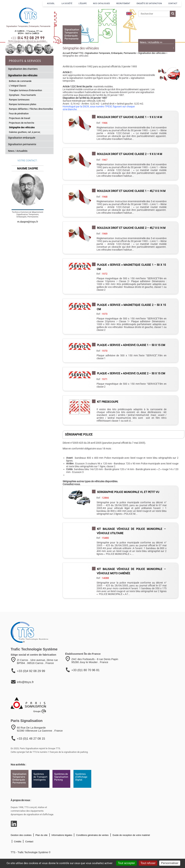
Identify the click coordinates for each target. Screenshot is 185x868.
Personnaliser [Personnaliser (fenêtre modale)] (170, 863)
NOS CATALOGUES (101, 3)
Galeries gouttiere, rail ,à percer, (25, 132)
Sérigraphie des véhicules (22, 127)
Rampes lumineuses (19, 100)
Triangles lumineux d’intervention (25, 90)
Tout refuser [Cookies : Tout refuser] (148, 863)
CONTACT (173, 3)
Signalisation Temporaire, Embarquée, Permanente (111, 53)
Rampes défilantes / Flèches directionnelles (31, 109)
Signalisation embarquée (22, 138)
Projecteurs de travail (19, 118)
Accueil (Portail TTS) (73, 53)
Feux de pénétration (19, 114)
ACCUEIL (51, 3)
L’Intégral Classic (18, 86)
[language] (129, 14)
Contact (29, 842)
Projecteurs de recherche (22, 123)
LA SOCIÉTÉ (67, 3)
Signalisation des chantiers (23, 69)
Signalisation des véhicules (23, 75)
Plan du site (41, 835)
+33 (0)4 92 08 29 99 (31, 671)
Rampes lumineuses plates (23, 104)
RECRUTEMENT (123, 3)
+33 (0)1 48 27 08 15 (31, 739)
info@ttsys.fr (25, 682)
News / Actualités (18, 151)
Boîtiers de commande (20, 81)
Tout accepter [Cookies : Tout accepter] (126, 863)
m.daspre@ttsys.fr (28, 222)
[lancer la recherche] (173, 14)
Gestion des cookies (21, 835)
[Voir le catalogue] (157, 28)
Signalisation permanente (22, 144)
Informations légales (62, 835)
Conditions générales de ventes (92, 835)
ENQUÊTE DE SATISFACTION (149, 3)
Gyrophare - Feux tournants (22, 95)
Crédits (17, 842)
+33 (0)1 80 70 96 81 (85, 670)
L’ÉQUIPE (83, 3)
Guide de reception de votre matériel (131, 835)
